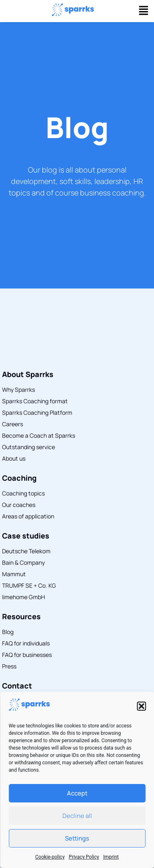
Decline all (77, 816)
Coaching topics (23, 493)
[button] (141, 706)
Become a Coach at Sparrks (39, 435)
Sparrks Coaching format (35, 401)
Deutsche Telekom (26, 551)
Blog (77, 127)
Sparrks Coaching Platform (37, 412)
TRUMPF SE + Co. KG (29, 585)
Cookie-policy (50, 857)
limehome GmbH (24, 597)
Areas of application (28, 516)
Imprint (111, 857)
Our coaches (19, 505)
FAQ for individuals (26, 643)
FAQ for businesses (27, 655)
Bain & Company (23, 562)
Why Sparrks (18, 390)
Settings (77, 838)
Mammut (14, 574)
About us (14, 458)
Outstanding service (29, 447)
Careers (13, 424)
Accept (77, 793)
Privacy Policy (84, 857)
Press (9, 666)
